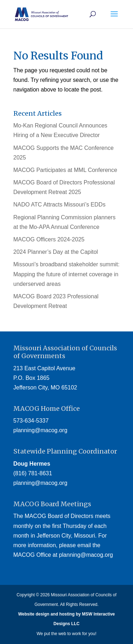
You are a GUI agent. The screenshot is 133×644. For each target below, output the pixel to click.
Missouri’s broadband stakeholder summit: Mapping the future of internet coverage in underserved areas (66, 274)
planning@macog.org (40, 430)
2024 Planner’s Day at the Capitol (56, 252)
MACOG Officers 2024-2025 (49, 239)
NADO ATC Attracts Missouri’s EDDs (60, 205)
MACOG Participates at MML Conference (65, 170)
